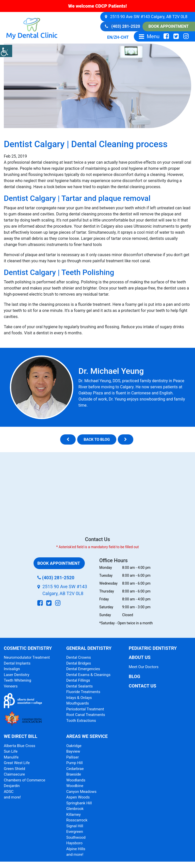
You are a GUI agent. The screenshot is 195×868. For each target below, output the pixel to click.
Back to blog (97, 439)
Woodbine (75, 786)
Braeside (74, 774)
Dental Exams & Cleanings (88, 675)
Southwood (76, 837)
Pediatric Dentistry (153, 648)
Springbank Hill (79, 803)
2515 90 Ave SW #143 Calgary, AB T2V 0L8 (146, 17)
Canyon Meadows (81, 792)
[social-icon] (166, 36)
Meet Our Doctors (144, 667)
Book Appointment (169, 26)
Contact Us (142, 686)
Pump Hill (75, 763)
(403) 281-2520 (122, 26)
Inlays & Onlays (79, 698)
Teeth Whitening (18, 680)
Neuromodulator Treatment (27, 657)
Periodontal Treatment (85, 709)
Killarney (74, 815)
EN (110, 37)
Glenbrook (75, 809)
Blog (134, 676)
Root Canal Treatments (86, 715)
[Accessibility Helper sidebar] (6, 51)
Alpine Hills (76, 849)
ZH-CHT (121, 37)
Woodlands (76, 780)
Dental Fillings (78, 680)
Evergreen (75, 832)
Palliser (72, 757)
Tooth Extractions (81, 721)
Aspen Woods (78, 797)
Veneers (11, 686)
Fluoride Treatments (83, 692)
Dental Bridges (79, 663)
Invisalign (12, 669)
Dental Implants (17, 663)
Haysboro (74, 843)
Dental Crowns (79, 657)
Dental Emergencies (83, 669)
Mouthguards (78, 703)
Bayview (73, 751)
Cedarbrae (75, 769)
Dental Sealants (79, 686)
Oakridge (74, 746)
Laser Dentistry (17, 675)
